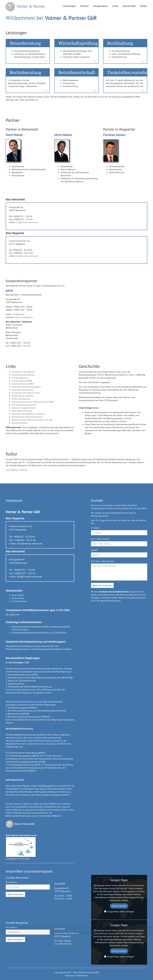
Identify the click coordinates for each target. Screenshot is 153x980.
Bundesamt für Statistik (23, 396)
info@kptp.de (18, 314)
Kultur (144, 6)
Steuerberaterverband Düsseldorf (27, 417)
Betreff (94, 550)
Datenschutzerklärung (110, 601)
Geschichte (129, 6)
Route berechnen (15, 894)
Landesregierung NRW (22, 381)
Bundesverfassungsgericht (24, 405)
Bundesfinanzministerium (23, 375)
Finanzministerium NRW (23, 384)
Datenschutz (82, 975)
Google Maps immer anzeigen (119, 912)
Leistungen (69, 6)
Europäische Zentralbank (23, 372)
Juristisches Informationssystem (26, 387)
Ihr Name (95, 528)
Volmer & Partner (25, 7)
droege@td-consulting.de (18, 859)
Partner (85, 6)
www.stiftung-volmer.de (17, 470)
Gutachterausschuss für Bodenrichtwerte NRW (33, 402)
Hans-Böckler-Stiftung (22, 411)
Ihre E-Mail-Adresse (100, 539)
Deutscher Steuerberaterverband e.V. (28, 414)
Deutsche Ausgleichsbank (23, 408)
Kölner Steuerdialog (21, 399)
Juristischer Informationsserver (26, 393)
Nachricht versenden (102, 585)
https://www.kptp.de (23, 317)
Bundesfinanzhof (19, 423)
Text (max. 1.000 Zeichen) (103, 561)
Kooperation (101, 6)
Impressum (70, 975)
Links (115, 6)
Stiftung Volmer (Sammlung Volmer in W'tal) (32, 420)
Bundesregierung (20, 378)
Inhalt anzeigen (119, 906)
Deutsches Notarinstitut (23, 390)
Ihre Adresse (11, 882)
